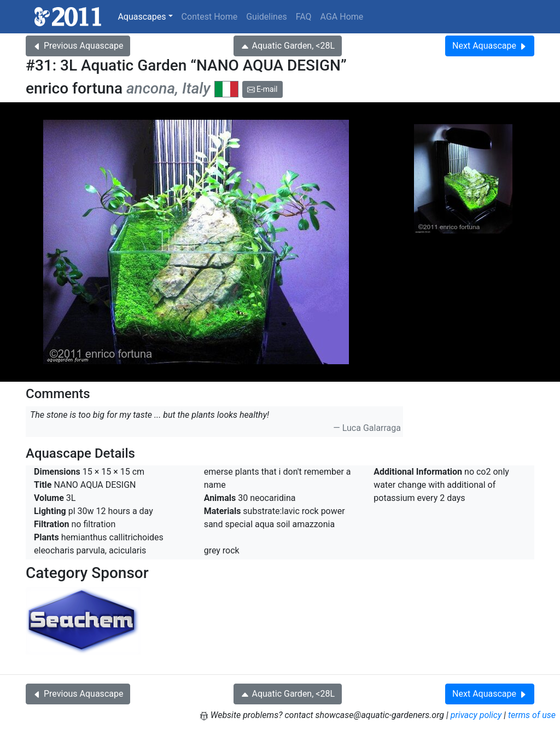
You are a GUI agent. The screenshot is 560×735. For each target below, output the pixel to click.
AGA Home (342, 17)
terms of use (532, 715)
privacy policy (476, 715)
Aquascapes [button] (142, 17)
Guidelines (266, 17)
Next (490, 46)
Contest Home (210, 17)
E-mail (262, 89)
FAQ (304, 17)
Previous (78, 46)
